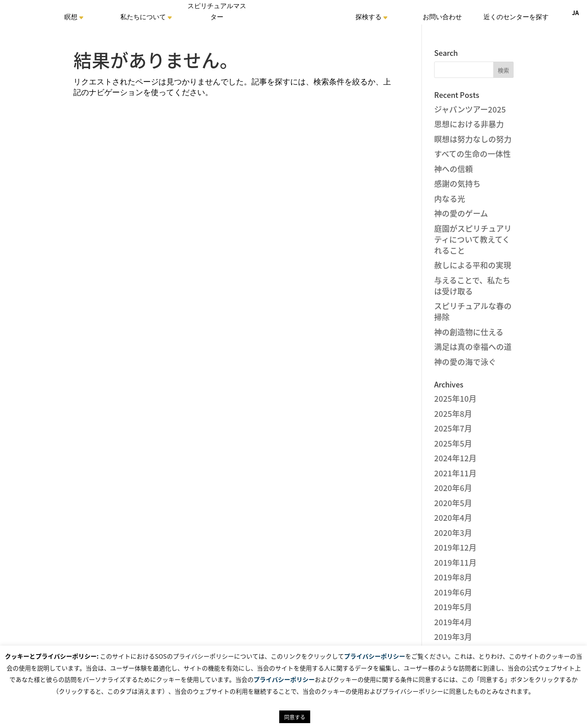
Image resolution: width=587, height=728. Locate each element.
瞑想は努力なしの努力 (473, 139)
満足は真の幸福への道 (473, 347)
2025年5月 (453, 443)
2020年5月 (453, 503)
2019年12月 (455, 547)
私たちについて (143, 18)
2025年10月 (455, 398)
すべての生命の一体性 (472, 154)
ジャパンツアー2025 (470, 109)
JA (575, 13)
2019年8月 (453, 577)
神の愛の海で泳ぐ (465, 362)
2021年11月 (455, 473)
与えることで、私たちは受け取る (472, 286)
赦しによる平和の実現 (473, 265)
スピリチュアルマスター (217, 13)
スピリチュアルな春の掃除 (473, 311)
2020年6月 (453, 488)
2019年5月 (453, 607)
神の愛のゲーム (461, 213)
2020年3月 (453, 533)
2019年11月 (455, 562)
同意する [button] (295, 717)
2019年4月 (453, 622)
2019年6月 (453, 592)
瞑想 (71, 18)
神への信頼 (453, 169)
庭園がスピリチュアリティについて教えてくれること (473, 239)
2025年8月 (453, 414)
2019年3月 (453, 637)
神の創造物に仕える (469, 332)
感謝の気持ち (457, 184)
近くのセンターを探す (516, 18)
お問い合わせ (442, 18)
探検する (369, 18)
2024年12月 (455, 458)
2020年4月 (453, 518)
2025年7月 (453, 428)
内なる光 (450, 199)
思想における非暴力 (469, 124)
